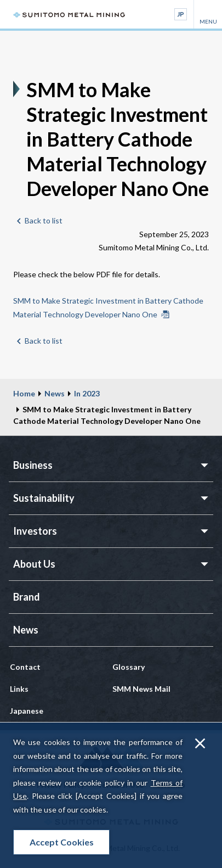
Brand (27, 597)
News (55, 393)
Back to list (44, 220)
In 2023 (87, 393)
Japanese (27, 711)
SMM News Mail (141, 689)
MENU (208, 14)
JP (181, 14)
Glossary (129, 667)
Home (24, 393)
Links (19, 689)
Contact (25, 667)
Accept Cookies (62, 842)
